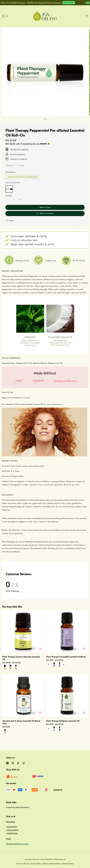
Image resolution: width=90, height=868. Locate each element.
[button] (3, 16)
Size (12, 183)
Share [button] (10, 221)
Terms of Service (23, 864)
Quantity (9, 196)
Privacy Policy (36, 864)
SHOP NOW (71, 3)
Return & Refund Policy (52, 864)
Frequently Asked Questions (18, 807)
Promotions (11, 172)
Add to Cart (45, 207)
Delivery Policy (68, 864)
